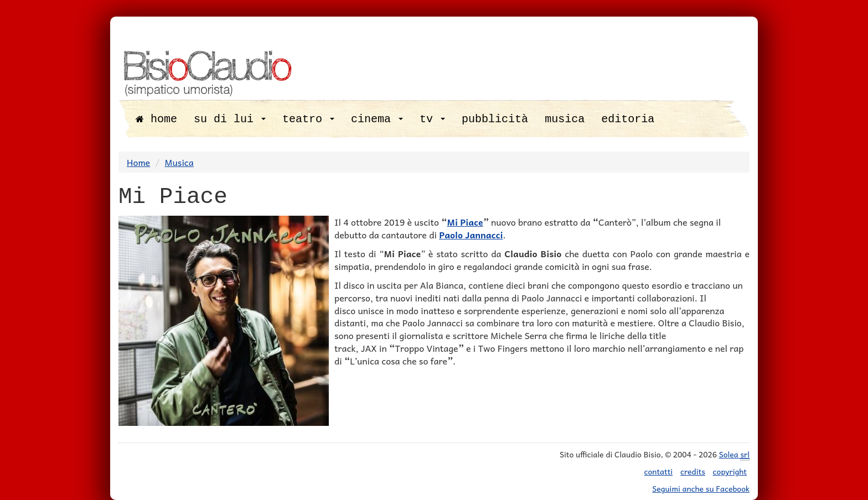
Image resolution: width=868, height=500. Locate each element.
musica (565, 119)
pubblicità (495, 119)
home (156, 119)
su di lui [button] (230, 119)
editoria (628, 119)
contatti (659, 471)
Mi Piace (465, 222)
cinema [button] (377, 119)
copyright (730, 471)
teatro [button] (308, 119)
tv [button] (432, 119)
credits (693, 471)
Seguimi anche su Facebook (701, 488)
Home (138, 162)
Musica (179, 162)
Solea (734, 454)
